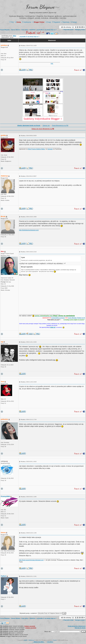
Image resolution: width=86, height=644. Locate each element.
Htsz (2, 251)
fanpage (50, 149)
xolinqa (3, 461)
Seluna (3, 533)
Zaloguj (74, 22)
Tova (2, 382)
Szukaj (18, 22)
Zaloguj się (46, 125)
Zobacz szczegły (30, 626)
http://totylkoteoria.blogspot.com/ (29, 230)
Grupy (48, 22)
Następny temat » (80, 30)
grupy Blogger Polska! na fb (77, 318)
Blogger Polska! (38, 22)
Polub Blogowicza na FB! (60, 125)
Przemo (55, 640)
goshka (3, 135)
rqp (2, 342)
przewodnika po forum (58, 318)
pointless (4, 45)
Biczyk (3, 216)
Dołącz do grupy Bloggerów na (43, 129)
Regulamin (56, 22)
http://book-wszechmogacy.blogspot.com (31, 560)
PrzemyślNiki (5, 496)
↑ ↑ (39, 642)
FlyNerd (4, 576)
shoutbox (50, 642)
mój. (52, 63)
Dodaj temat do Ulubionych (77, 626)
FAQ (12, 22)
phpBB (26, 640)
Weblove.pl (31, 640)
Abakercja (4, 176)
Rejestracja (65, 22)
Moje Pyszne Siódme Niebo (37, 149)
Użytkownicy (27, 22)
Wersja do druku (80, 628)
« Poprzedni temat (68, 30)
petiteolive (4, 419)
